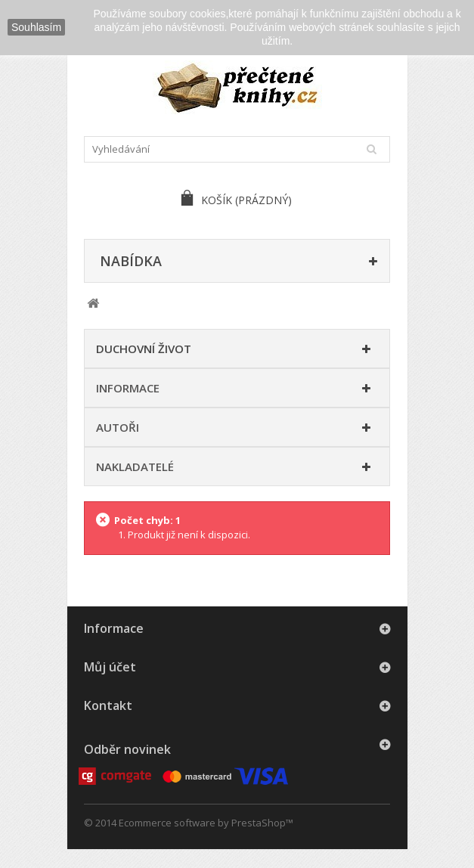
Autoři (118, 427)
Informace (128, 388)
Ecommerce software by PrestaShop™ (206, 823)
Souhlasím (36, 27)
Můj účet (110, 667)
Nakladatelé (135, 467)
